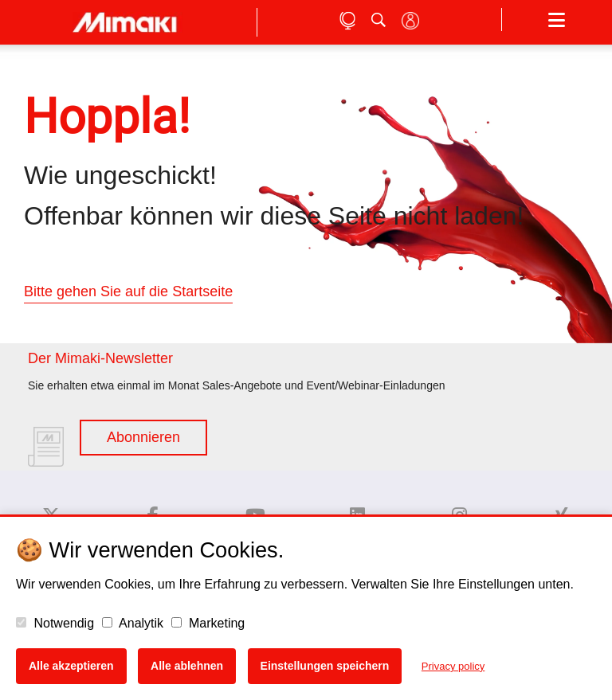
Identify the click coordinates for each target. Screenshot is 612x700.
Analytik (133, 623)
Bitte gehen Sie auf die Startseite (128, 291)
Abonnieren (143, 437)
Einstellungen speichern (325, 666)
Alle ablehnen (187, 666)
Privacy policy (453, 666)
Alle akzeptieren (71, 666)
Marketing (208, 623)
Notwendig (55, 623)
